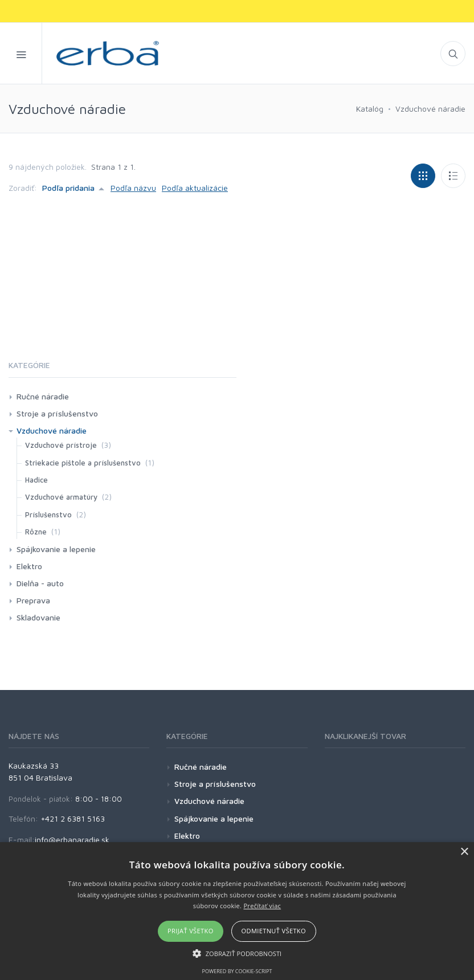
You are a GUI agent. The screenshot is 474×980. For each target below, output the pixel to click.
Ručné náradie (43, 396)
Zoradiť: (23, 188)
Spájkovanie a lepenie (56, 549)
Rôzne (36, 532)
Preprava (33, 600)
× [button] (464, 852)
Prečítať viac (262, 906)
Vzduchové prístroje (61, 445)
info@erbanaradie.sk (72, 840)
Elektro (29, 566)
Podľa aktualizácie (195, 188)
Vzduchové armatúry (61, 497)
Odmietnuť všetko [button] (274, 931)
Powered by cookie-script (237, 971)
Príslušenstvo (48, 514)
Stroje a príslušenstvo (57, 413)
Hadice (36, 480)
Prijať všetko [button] (191, 931)
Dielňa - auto (40, 583)
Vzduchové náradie (430, 109)
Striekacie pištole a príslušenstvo (83, 463)
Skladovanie (38, 617)
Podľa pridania (68, 188)
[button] (237, 953)
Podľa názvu (133, 188)
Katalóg (370, 109)
